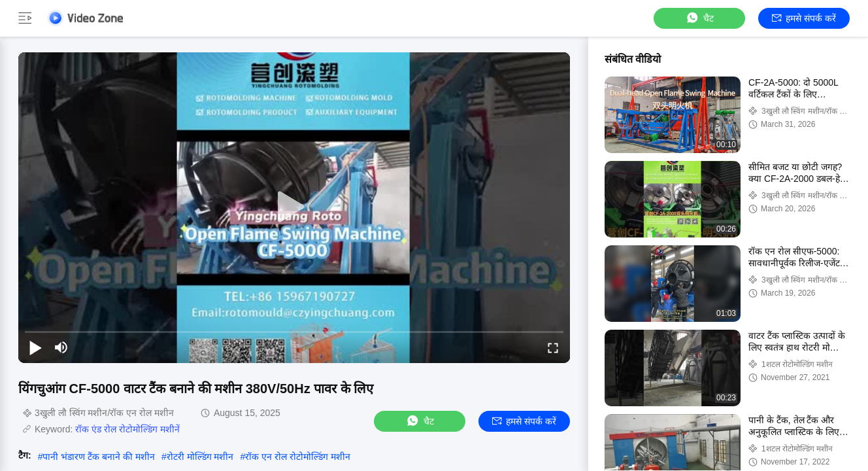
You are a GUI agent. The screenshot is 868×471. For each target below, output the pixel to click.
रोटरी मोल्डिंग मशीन (200, 457)
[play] (294, 207)
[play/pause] (35, 347)
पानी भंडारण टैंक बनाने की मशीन (98, 457)
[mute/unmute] (61, 347)
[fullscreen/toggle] (553, 347)
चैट (699, 18)
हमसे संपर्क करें (804, 18)
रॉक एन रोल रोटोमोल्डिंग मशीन (298, 457)
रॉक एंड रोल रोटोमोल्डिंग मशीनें (127, 429)
